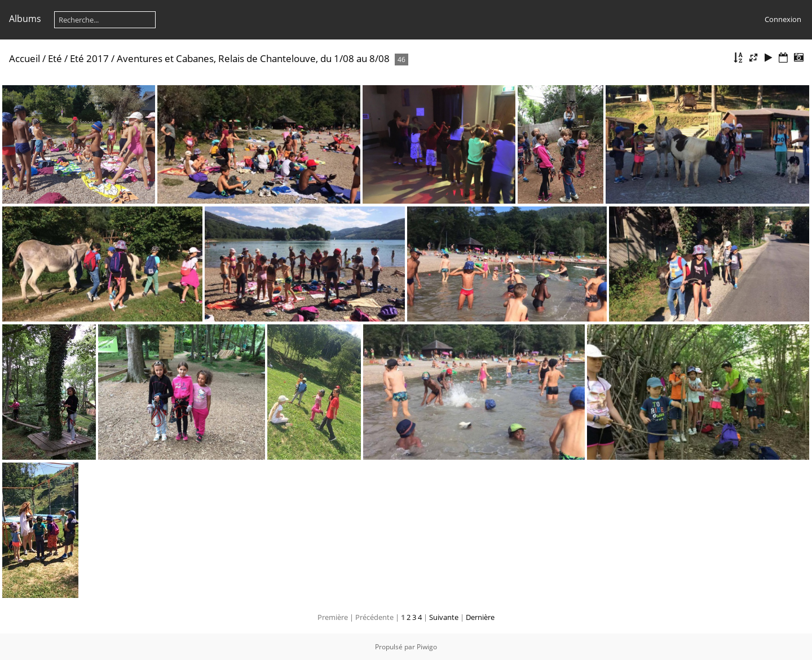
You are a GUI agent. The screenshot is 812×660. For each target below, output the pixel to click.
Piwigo (427, 647)
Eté (55, 58)
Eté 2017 (89, 58)
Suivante (444, 617)
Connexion (783, 19)
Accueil (25, 58)
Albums (25, 19)
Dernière (480, 617)
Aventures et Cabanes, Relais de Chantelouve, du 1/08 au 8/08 (253, 58)
